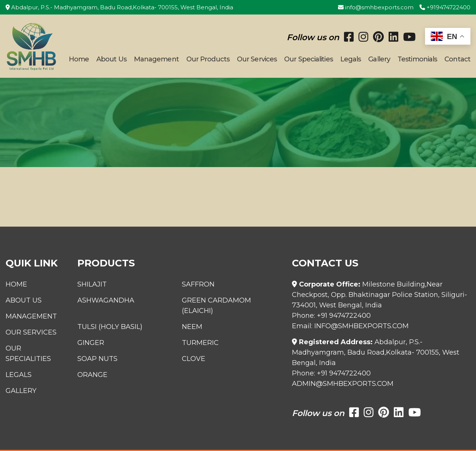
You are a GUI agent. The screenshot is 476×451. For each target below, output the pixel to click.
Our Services (257, 59)
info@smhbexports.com (376, 7)
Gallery (379, 59)
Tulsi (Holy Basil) (110, 327)
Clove (194, 359)
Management (156, 59)
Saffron (198, 284)
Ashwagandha (106, 300)
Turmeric (200, 343)
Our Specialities (308, 59)
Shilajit (92, 284)
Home (79, 59)
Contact (457, 59)
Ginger (91, 343)
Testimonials (417, 59)
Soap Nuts (97, 359)
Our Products (208, 59)
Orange (92, 375)
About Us (111, 59)
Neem (192, 327)
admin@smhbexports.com (343, 384)
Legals (351, 59)
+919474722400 (445, 7)
